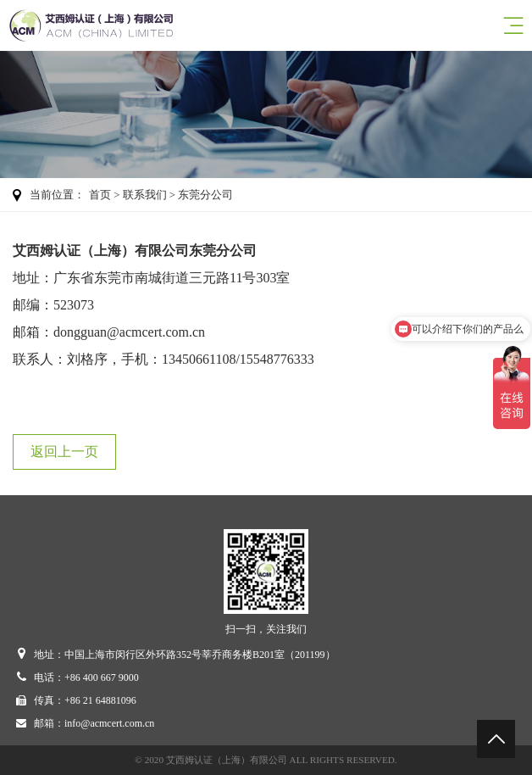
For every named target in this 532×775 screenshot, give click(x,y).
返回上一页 (64, 452)
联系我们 (145, 195)
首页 (100, 195)
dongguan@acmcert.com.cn (129, 332)
